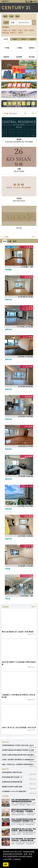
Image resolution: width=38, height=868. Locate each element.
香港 (5, 16)
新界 (17, 16)
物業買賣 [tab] (6, 39)
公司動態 (5, 796)
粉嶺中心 (13, 33)
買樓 (6, 22)
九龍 (11, 16)
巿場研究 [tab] (15, 39)
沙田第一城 (6, 30)
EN (33, 1)
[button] (36, 70)
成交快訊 (5, 742)
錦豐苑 (14, 30)
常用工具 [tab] (23, 39)
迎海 (26, 30)
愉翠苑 (20, 33)
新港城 (31, 30)
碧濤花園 (5, 33)
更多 (34, 113)
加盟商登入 (5, 1)
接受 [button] (6, 864)
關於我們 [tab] (32, 39)
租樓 (13, 22)
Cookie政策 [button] (17, 859)
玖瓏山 (20, 30)
